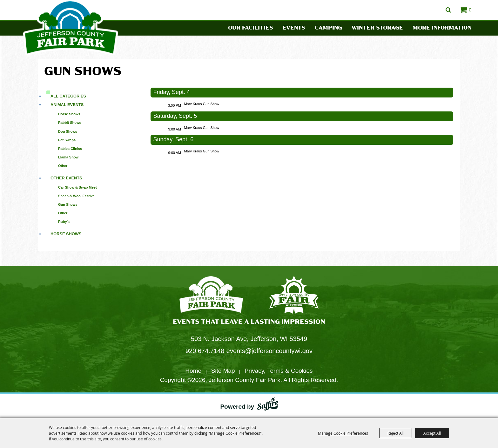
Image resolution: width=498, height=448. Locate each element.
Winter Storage (377, 28)
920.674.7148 (205, 351)
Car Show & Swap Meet (77, 187)
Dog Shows (68, 131)
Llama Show (68, 157)
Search (448, 10)
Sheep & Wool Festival (77, 196)
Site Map (223, 371)
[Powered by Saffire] (268, 405)
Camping (328, 28)
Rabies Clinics (70, 149)
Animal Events (67, 105)
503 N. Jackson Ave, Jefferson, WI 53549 (249, 339)
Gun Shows (68, 204)
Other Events (66, 178)
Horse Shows (69, 114)
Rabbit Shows (70, 123)
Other (63, 166)
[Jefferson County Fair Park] (211, 295)
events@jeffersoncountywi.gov (269, 351)
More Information (442, 28)
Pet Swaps (67, 140)
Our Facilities (251, 28)
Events (294, 28)
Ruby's (64, 222)
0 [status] (470, 10)
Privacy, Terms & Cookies (279, 371)
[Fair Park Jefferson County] (294, 295)
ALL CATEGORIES (68, 96)
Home (193, 371)
